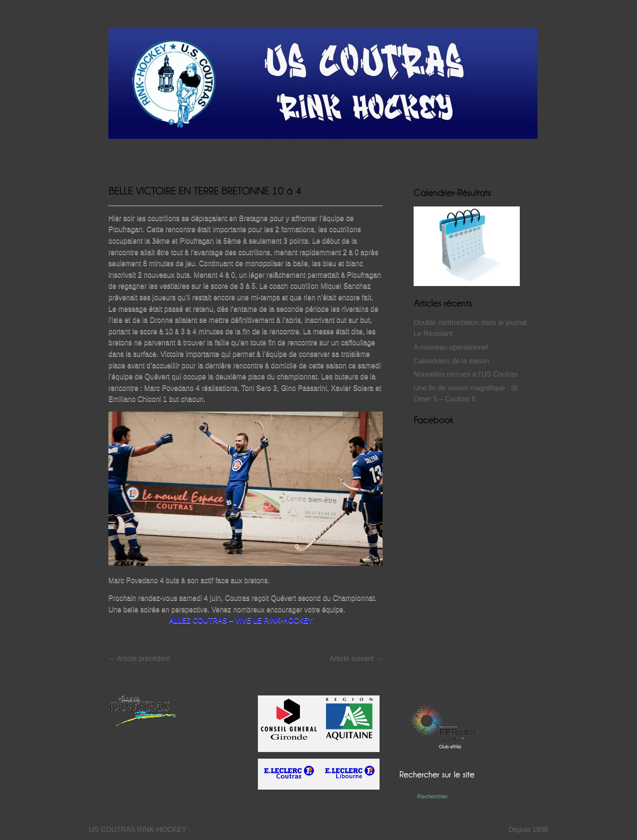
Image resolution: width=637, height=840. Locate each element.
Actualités (157, 158)
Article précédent (139, 659)
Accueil (119, 158)
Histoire (237, 158)
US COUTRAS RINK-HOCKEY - (140, 830)
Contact (330, 158)
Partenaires (371, 158)
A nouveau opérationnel (451, 347)
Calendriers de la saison (452, 361)
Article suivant (356, 659)
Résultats (200, 158)
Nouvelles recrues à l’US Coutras (466, 374)
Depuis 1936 (528, 830)
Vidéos (269, 158)
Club (301, 158)
